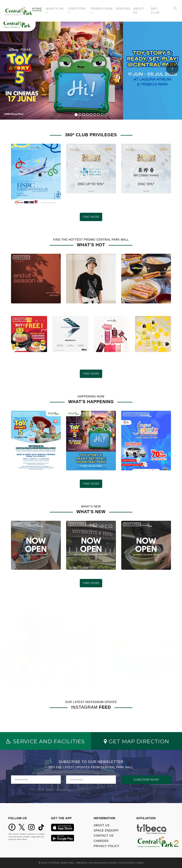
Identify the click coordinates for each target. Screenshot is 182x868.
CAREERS (101, 841)
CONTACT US (104, 836)
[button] (56, 11)
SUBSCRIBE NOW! (146, 780)
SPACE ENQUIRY (106, 830)
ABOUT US (102, 825)
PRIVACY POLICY (107, 846)
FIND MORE (91, 217)
